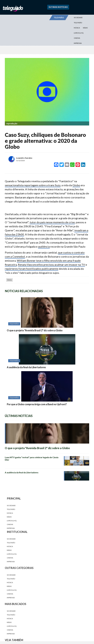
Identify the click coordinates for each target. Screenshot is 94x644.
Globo (76, 185)
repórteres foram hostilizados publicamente (32, 269)
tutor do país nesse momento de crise (52, 222)
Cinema (77, 38)
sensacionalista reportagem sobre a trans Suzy (33, 185)
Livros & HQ (79, 33)
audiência (44, 246)
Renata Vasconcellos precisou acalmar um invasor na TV (51, 265)
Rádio (85, 28)
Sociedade (78, 17)
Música (77, 28)
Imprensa (78, 43)
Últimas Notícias (58, 7)
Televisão (78, 23)
